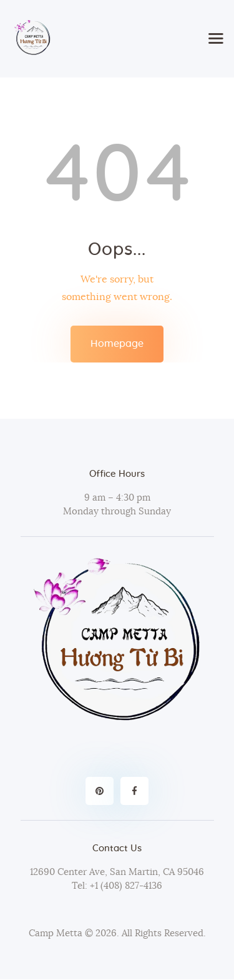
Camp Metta (56, 933)
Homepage (117, 344)
